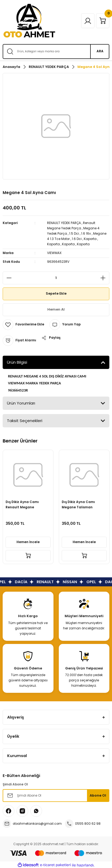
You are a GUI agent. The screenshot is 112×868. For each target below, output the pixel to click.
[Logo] (29, 21)
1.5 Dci (74, 234)
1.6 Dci (77, 239)
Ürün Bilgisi (17, 362)
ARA (100, 51)
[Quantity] (56, 278)
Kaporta (90, 239)
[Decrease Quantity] (7, 278)
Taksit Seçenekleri (25, 421)
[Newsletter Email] (56, 796)
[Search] (56, 51)
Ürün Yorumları (21, 403)
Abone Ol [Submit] (98, 795)
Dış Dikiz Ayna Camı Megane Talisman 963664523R (78, 505)
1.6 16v (86, 234)
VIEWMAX (54, 253)
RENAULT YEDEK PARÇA (64, 223)
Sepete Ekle (56, 293)
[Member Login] (88, 21)
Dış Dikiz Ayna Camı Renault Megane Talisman (22, 505)
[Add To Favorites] (23, 325)
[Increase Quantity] (105, 278)
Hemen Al (56, 309)
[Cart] (103, 21)
